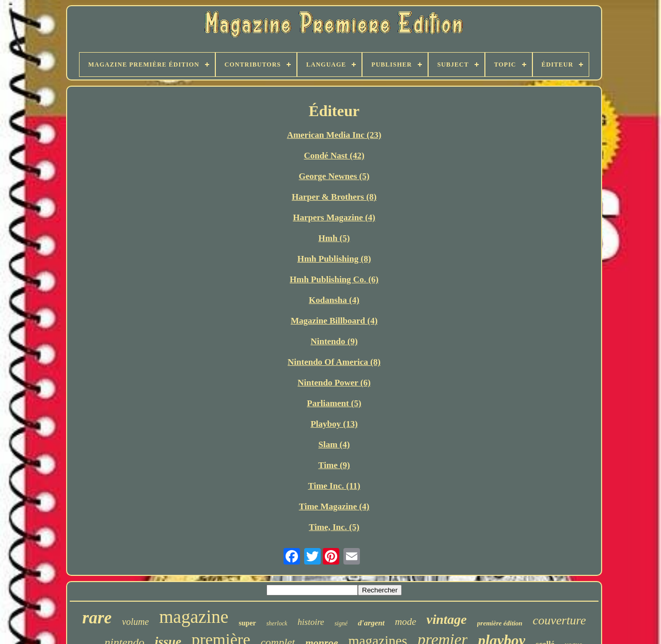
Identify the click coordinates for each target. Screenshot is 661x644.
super (247, 623)
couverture (560, 620)
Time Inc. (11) (334, 486)
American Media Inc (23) (334, 135)
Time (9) (334, 465)
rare (97, 618)
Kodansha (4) (334, 300)
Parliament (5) (334, 403)
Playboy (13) (334, 424)
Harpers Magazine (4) (334, 218)
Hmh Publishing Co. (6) (334, 279)
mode (406, 622)
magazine (194, 617)
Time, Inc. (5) (334, 527)
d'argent (371, 623)
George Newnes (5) (334, 176)
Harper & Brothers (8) (334, 197)
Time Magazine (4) (334, 506)
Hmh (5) (334, 238)
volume (135, 622)
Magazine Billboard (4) (334, 321)
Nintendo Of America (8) (334, 362)
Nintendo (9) (334, 341)
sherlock (277, 623)
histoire (311, 622)
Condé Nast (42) (334, 156)
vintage (447, 619)
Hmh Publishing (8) (334, 259)
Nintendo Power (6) (334, 383)
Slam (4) (334, 445)
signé (341, 623)
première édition (500, 623)
